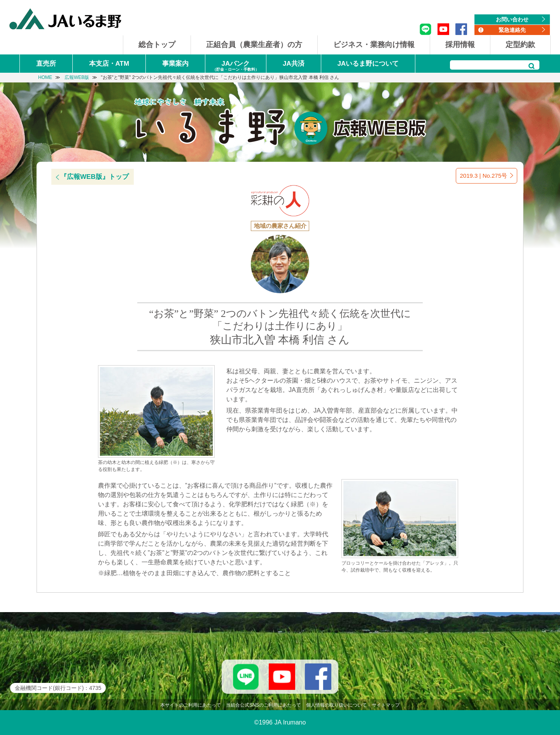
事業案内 (175, 64)
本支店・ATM (109, 64)
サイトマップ (386, 705)
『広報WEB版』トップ (94, 177)
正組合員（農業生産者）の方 (254, 45)
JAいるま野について (368, 64)
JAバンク (236, 66)
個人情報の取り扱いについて (336, 705)
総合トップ (157, 45)
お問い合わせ (512, 19)
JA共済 (294, 64)
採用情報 (460, 45)
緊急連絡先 (512, 30)
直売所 (46, 64)
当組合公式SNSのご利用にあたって (263, 705)
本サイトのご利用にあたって (191, 705)
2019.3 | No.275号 (484, 176)
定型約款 (520, 45)
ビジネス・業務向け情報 (374, 45)
